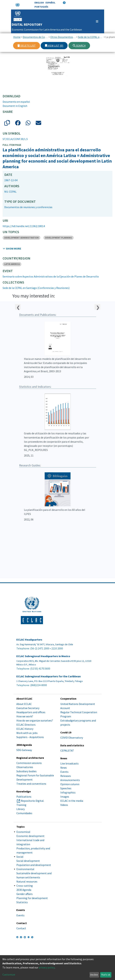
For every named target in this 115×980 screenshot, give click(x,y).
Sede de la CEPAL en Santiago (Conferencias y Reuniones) (91, 37)
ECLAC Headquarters (29, 640)
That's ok (106, 975)
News (64, 768)
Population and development (34, 865)
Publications (24, 797)
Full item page (12, 145)
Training (21, 805)
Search (79, 46)
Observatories (25, 767)
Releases (66, 776)
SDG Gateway (24, 750)
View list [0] (54, 46)
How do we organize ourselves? (35, 720)
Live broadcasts (69, 763)
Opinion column (70, 784)
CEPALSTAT (67, 750)
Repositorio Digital (32, 801)
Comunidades (24, 813)
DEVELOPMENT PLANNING (59, 238)
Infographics (68, 792)
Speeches (66, 788)
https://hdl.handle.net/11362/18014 (24, 226)
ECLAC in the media (72, 801)
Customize (9, 974)
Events (64, 772)
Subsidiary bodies (26, 771)
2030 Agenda (24, 890)
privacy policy (47, 967)
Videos (64, 805)
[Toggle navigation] (95, 21)
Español (50, 3)
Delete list (27, 46)
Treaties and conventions (31, 784)
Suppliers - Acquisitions (30, 737)
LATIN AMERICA (12, 264)
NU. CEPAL (10, 192)
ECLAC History (25, 729)
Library (21, 809)
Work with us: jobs (27, 733)
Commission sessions (29, 763)
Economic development (30, 836)
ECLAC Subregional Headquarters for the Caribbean (49, 676)
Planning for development (32, 898)
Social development (28, 861)
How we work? (25, 716)
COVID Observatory (72, 738)
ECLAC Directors (26, 725)
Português (41, 7)
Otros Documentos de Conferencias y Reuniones (63, 37)
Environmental (25, 869)
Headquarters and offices (31, 712)
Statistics (22, 902)
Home (17, 37)
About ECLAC (24, 704)
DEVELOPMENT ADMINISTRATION (21, 238)
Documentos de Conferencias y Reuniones (35, 37)
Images (65, 797)
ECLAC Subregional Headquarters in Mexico (43, 656)
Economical (23, 832)
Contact (21, 928)
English (39, 3)
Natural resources (27, 881)
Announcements (70, 780)
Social (20, 857)
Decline (94, 975)
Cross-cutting (25, 886)
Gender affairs (24, 894)
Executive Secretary (28, 708)
